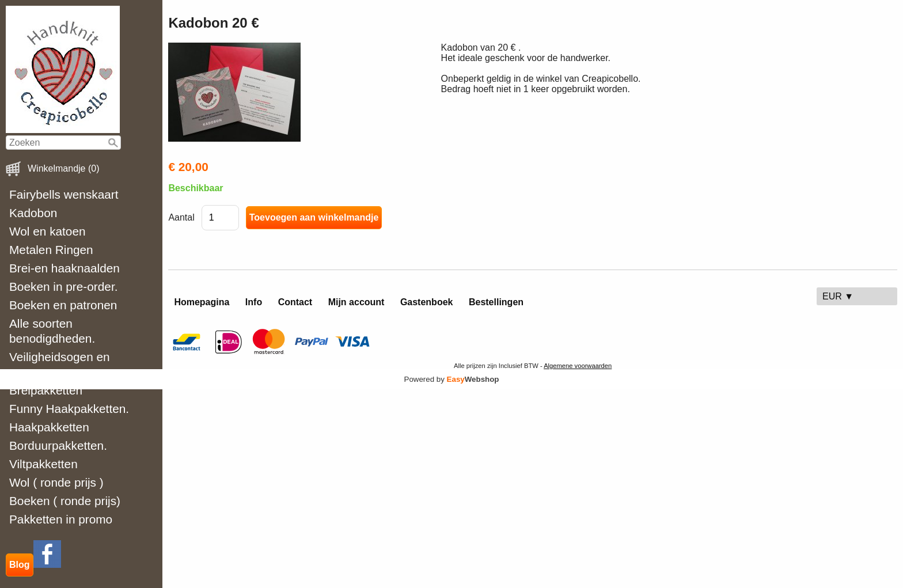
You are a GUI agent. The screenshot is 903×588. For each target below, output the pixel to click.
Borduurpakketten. (58, 445)
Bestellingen (496, 302)
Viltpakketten (43, 464)
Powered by (452, 379)
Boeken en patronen (63, 305)
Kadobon (33, 213)
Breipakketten (46, 390)
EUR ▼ (838, 296)
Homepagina (202, 302)
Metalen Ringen (51, 250)
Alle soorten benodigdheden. (52, 331)
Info (254, 302)
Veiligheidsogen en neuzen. (60, 364)
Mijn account (356, 302)
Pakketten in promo (61, 519)
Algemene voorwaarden (578, 366)
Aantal (181, 217)
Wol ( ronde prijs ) (56, 482)
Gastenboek (427, 302)
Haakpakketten (49, 427)
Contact (295, 302)
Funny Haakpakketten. (69, 409)
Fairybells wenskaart (64, 194)
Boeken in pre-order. (63, 287)
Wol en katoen (48, 231)
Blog (20, 565)
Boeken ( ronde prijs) (65, 501)
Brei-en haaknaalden (64, 268)
